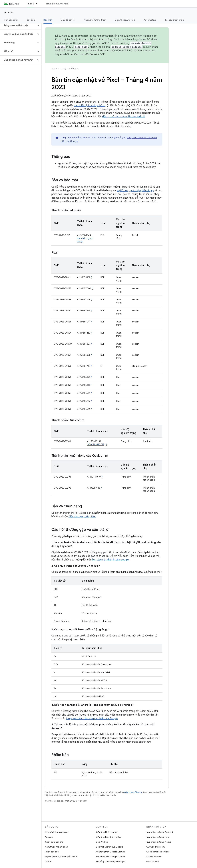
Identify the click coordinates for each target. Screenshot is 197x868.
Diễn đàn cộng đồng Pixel (82, 517)
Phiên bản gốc (52, 852)
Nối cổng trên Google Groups (110, 862)
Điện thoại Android (125, 20)
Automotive (150, 20)
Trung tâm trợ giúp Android (160, 832)
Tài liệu (9, 12)
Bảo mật (75, 69)
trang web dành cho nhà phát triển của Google (92, 718)
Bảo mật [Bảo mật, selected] (48, 20)
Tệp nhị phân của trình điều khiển (61, 857)
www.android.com (156, 847)
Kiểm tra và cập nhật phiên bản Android (123, 117)
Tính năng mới (11, 20)
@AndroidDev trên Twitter (108, 837)
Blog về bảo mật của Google (109, 847)
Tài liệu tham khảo (174, 20)
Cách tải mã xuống (54, 842)
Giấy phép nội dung (133, 792)
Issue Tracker (153, 862)
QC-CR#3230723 (96, 444)
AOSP (54, 69)
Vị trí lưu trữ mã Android (57, 832)
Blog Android (102, 842)
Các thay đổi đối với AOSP (89, 54)
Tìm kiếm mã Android (57, 4)
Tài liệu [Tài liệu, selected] (30, 4)
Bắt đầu (31, 20)
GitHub (49, 862)
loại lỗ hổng (123, 190)
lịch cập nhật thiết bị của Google (110, 560)
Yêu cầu (49, 837)
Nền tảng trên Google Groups (110, 852)
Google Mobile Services (158, 852)
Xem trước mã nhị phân (56, 847)
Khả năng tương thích (95, 20)
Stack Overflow (154, 857)
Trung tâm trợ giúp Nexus (159, 842)
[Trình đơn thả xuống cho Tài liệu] (38, 4)
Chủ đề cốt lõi (68, 20)
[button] (18, 25)
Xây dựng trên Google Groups (110, 857)
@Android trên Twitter (107, 832)
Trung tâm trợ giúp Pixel (158, 837)
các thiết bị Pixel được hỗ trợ (90, 106)
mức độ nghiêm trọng (142, 190)
